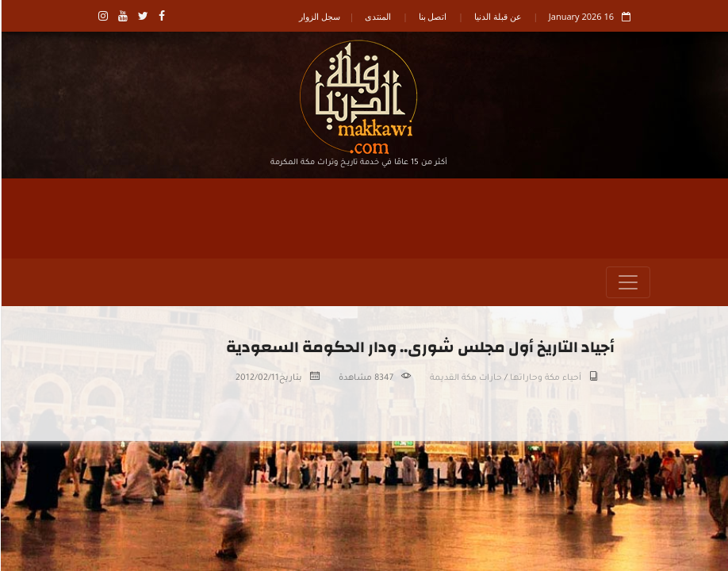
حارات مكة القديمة (465, 378)
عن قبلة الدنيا (497, 16)
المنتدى (377, 16)
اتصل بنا (432, 16)
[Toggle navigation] (627, 282)
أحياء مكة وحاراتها (545, 378)
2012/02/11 (257, 378)
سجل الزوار (319, 16)
